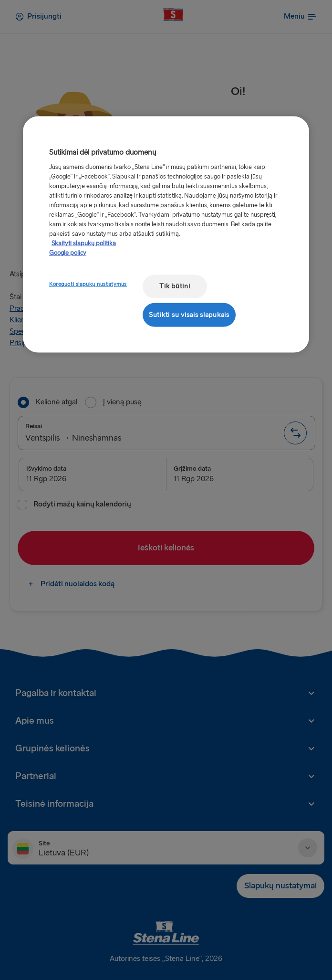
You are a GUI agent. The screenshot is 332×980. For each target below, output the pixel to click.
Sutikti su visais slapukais (189, 314)
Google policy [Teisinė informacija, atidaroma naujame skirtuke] (68, 253)
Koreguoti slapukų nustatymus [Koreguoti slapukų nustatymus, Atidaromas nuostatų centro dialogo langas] (88, 284)
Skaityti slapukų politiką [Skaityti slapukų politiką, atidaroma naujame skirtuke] (84, 243)
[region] (166, 235)
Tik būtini (175, 286)
